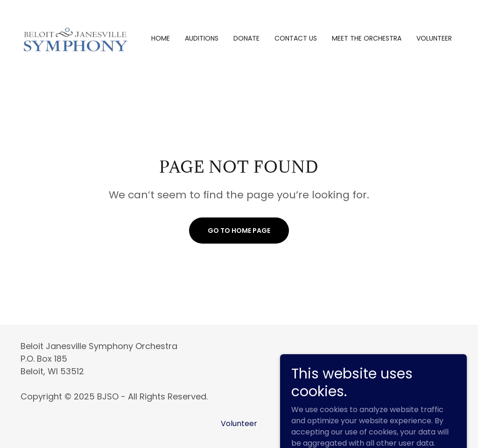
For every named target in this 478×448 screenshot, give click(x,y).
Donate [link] (246, 38)
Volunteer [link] (434, 38)
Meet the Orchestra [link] (367, 38)
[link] (75, 38)
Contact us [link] (296, 38)
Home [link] (161, 38)
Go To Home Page (239, 231)
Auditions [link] (202, 38)
